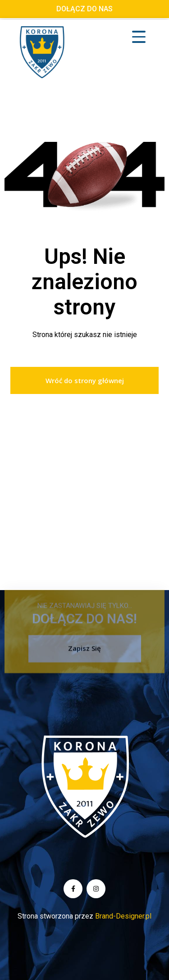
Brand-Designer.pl (123, 916)
